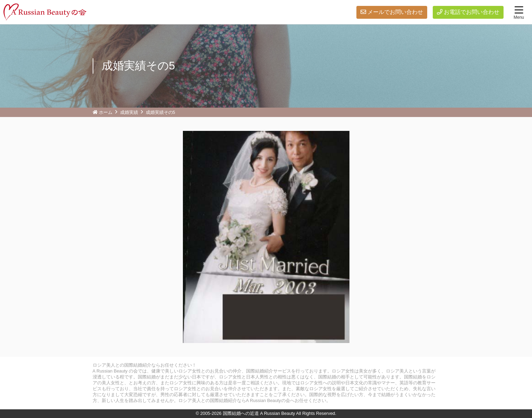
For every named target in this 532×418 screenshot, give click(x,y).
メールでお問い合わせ (395, 12)
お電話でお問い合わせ (472, 12)
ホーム (106, 112)
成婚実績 (129, 112)
